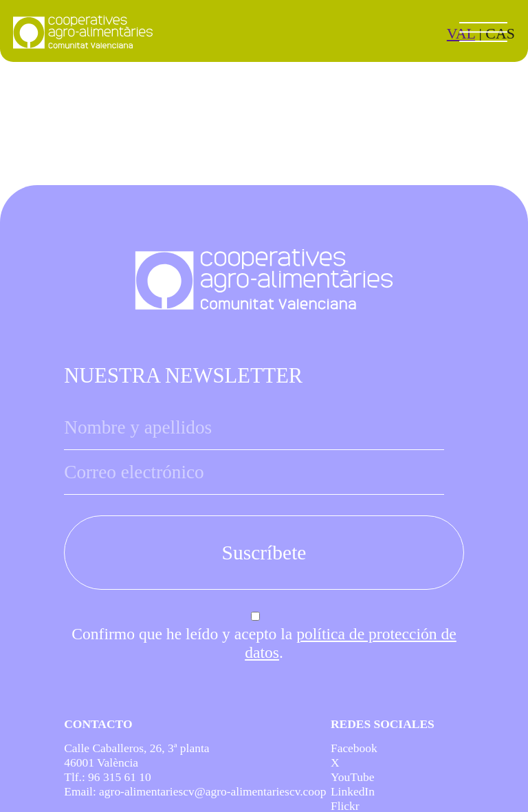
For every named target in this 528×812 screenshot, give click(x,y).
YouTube (353, 777)
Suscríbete (264, 553)
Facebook (354, 748)
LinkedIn (353, 791)
